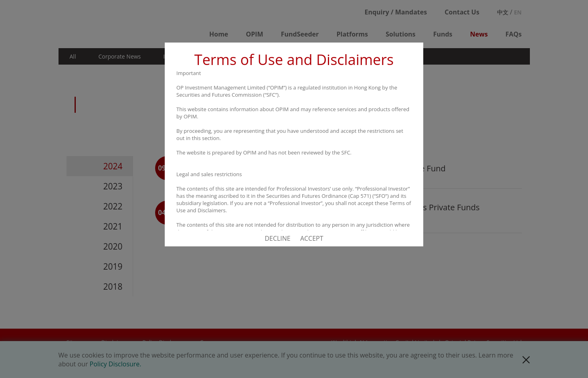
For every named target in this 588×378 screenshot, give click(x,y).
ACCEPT (312, 238)
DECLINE (277, 238)
